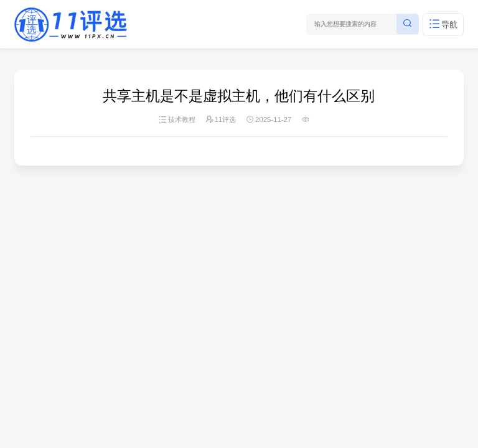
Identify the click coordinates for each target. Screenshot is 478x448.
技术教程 (182, 119)
